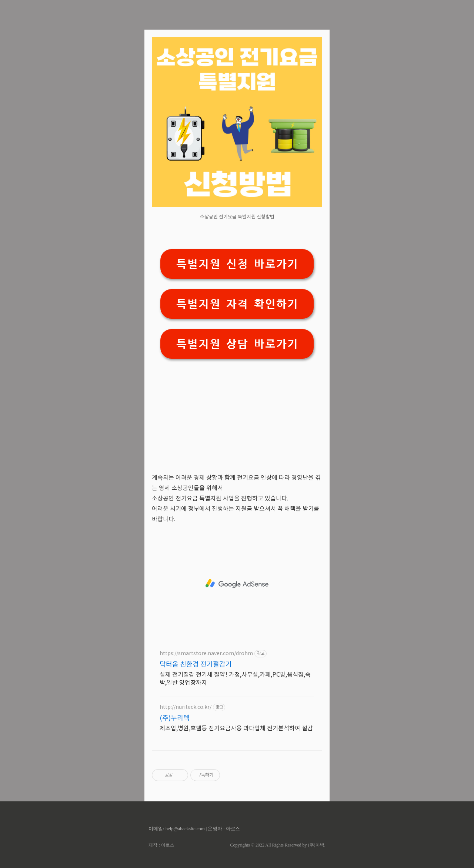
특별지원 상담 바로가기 (237, 344)
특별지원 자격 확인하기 (237, 304)
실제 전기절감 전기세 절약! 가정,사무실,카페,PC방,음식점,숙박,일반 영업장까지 (235, 679)
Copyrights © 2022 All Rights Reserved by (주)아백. (278, 845)
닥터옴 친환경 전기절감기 (196, 665)
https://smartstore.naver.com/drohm (206, 654)
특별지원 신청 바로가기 (237, 264)
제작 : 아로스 (161, 845)
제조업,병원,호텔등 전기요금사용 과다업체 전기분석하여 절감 (236, 728)
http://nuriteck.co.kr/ (186, 707)
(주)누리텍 (175, 718)
